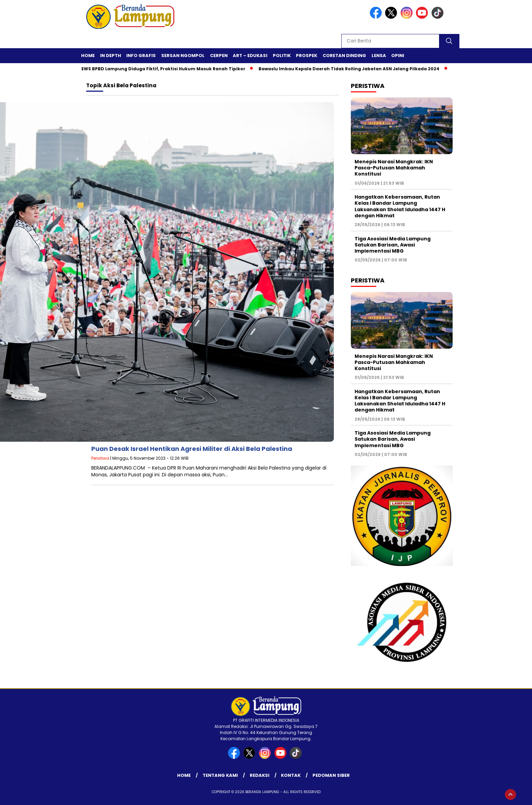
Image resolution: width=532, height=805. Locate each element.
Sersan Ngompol (183, 56)
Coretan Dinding (344, 56)
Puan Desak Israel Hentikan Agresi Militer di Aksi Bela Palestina (192, 449)
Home (88, 56)
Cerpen (219, 56)
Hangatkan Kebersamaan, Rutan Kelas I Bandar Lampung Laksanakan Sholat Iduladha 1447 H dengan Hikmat (400, 206)
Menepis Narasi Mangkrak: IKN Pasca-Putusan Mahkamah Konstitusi (394, 168)
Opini (398, 56)
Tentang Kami (220, 775)
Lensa (379, 56)
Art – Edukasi (250, 56)
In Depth (111, 56)
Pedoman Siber (331, 775)
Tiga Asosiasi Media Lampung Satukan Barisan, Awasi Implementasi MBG (393, 245)
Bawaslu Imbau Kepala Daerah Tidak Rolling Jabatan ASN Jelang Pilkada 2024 (354, 69)
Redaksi (260, 775)
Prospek (307, 56)
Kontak (291, 775)
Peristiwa (100, 458)
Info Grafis (141, 56)
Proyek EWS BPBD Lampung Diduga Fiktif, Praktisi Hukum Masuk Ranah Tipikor (160, 69)
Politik (282, 56)
